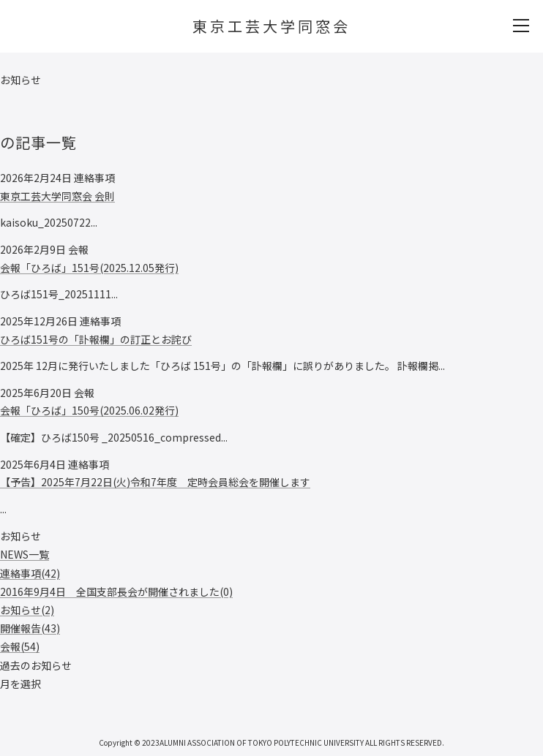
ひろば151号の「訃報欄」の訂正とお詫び (96, 339)
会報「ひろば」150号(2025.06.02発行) (89, 410)
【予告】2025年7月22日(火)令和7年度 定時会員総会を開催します (155, 482)
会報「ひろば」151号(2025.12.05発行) (89, 268)
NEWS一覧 (25, 554)
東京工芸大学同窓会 (271, 26)
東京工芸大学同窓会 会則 (57, 196)
